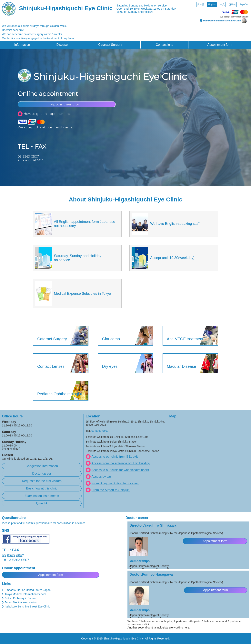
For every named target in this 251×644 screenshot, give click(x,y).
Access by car (101, 477)
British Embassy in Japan (20, 598)
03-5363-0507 (28, 157)
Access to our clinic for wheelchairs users (120, 470)
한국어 (232, 5)
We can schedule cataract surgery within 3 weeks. (32, 34)
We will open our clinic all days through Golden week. (34, 26)
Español (244, 5)
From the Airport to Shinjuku (111, 490)
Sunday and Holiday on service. (148, 5)
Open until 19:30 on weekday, (135, 9)
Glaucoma (111, 339)
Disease (62, 45)
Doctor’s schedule (13, 30)
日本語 (201, 5)
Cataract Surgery (110, 45)
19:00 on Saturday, (165, 9)
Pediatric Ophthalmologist (60, 394)
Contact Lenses (51, 366)
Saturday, (122, 5)
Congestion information (42, 466)
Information (22, 45)
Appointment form (220, 45)
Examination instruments (42, 496)
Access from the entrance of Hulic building (121, 463)
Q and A (42, 503)
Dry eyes (110, 366)
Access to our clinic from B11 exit (115, 457)
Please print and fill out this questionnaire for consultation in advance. (44, 523)
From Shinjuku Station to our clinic (115, 483)
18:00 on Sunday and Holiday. (135, 12)
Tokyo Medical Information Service (26, 594)
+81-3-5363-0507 (30, 160)
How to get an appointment (47, 114)
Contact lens (164, 45)
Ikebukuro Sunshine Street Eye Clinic (27, 606)
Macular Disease (181, 366)
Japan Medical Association (21, 602)
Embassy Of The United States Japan (28, 590)
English (212, 5)
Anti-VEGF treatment (185, 339)
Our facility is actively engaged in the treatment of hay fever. (38, 38)
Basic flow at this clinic (42, 488)
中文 (222, 5)
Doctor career (42, 473)
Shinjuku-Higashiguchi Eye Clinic (66, 8)
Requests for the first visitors (42, 481)
